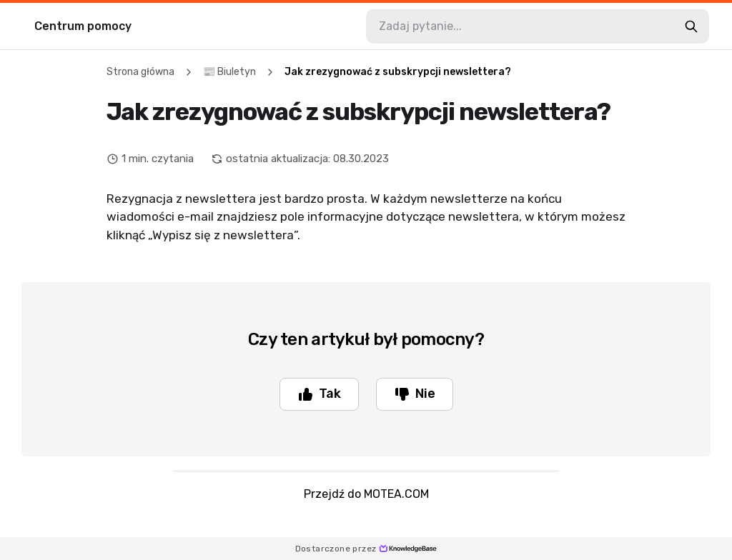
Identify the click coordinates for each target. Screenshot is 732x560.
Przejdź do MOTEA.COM (366, 494)
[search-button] (691, 26)
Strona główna (140, 72)
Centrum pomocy (83, 26)
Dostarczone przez (366, 549)
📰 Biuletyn (229, 72)
